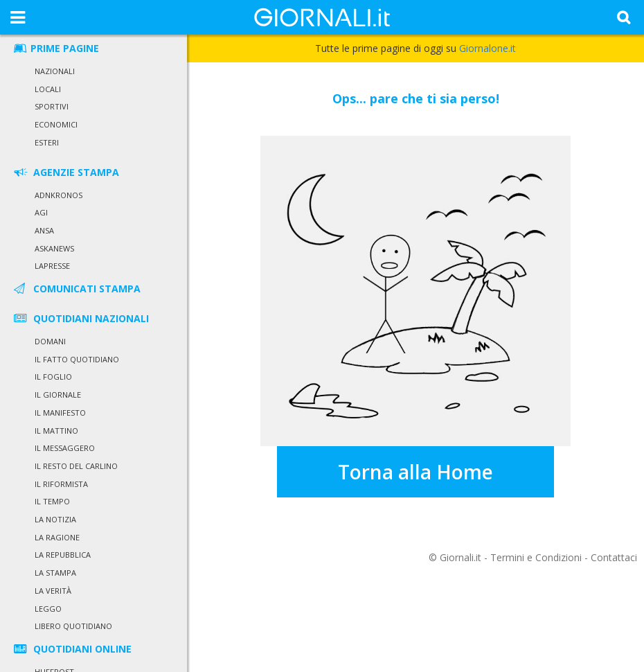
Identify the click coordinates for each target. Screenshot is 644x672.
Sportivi (52, 106)
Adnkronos (59, 195)
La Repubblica (63, 555)
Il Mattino (56, 431)
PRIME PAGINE (55, 48)
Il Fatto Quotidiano (77, 359)
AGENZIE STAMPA (65, 172)
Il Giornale (58, 395)
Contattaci (614, 557)
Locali (48, 89)
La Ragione (57, 537)
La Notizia (55, 519)
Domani (50, 341)
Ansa (44, 230)
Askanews (54, 248)
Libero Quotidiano (73, 626)
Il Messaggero (65, 448)
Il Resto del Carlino (76, 466)
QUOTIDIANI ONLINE (72, 649)
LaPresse (52, 266)
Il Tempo (52, 501)
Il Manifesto (60, 413)
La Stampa (55, 573)
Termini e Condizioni (536, 557)
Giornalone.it (488, 48)
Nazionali (55, 71)
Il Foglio (53, 377)
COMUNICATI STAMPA (76, 289)
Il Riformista (61, 484)
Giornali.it (460, 557)
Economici (56, 124)
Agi (41, 212)
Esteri (47, 142)
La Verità (53, 591)
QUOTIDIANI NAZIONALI (80, 318)
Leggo (48, 609)
